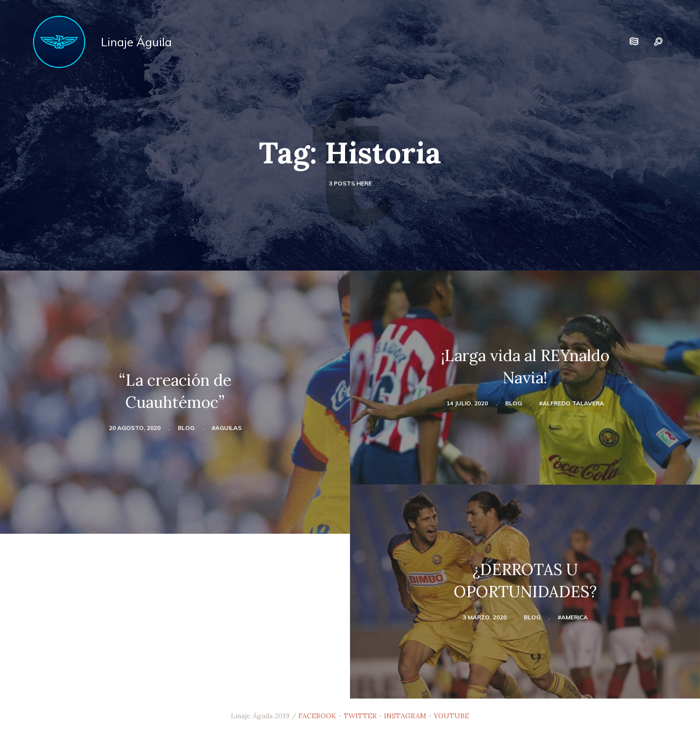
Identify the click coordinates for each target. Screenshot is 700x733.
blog (186, 428)
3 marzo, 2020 (485, 617)
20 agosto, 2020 (135, 428)
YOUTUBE (451, 716)
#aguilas (227, 428)
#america (573, 617)
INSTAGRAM (405, 716)
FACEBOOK (317, 716)
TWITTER (360, 716)
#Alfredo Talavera (572, 403)
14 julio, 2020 (467, 403)
